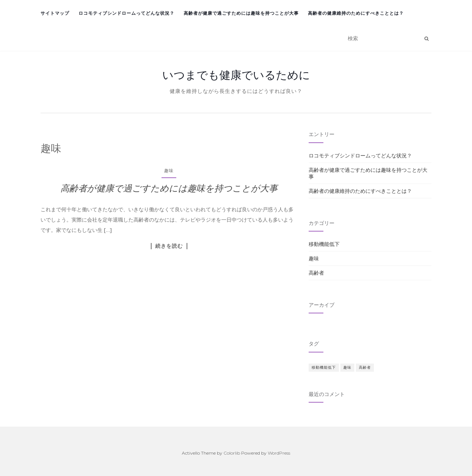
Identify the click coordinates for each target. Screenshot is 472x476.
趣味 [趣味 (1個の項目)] (347, 367)
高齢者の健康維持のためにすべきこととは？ (356, 13)
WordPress (279, 453)
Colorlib (232, 453)
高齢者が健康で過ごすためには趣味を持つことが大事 (241, 13)
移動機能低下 (324, 244)
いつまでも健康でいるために (236, 75)
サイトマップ (55, 13)
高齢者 (316, 273)
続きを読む (169, 246)
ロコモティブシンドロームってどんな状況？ (126, 13)
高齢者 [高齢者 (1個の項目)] (365, 367)
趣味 (169, 171)
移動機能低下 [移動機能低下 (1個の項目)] (324, 367)
